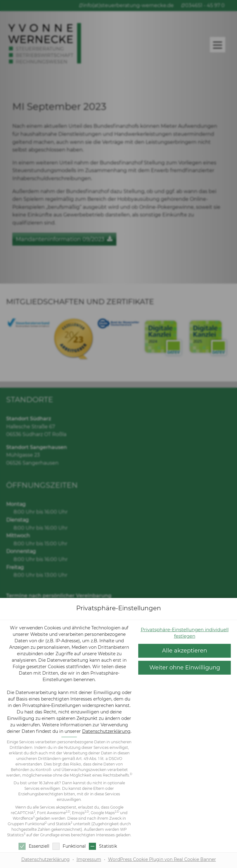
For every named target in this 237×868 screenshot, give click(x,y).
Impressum (89, 859)
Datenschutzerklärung (106, 731)
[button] (185, 668)
